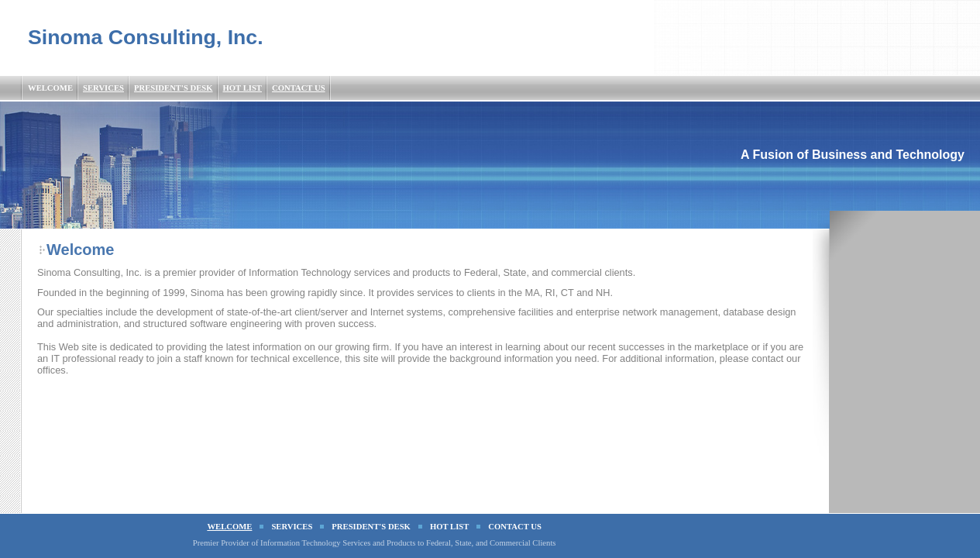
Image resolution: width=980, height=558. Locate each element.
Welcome (50, 88)
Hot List (242, 88)
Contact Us (299, 88)
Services (103, 88)
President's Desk (174, 88)
